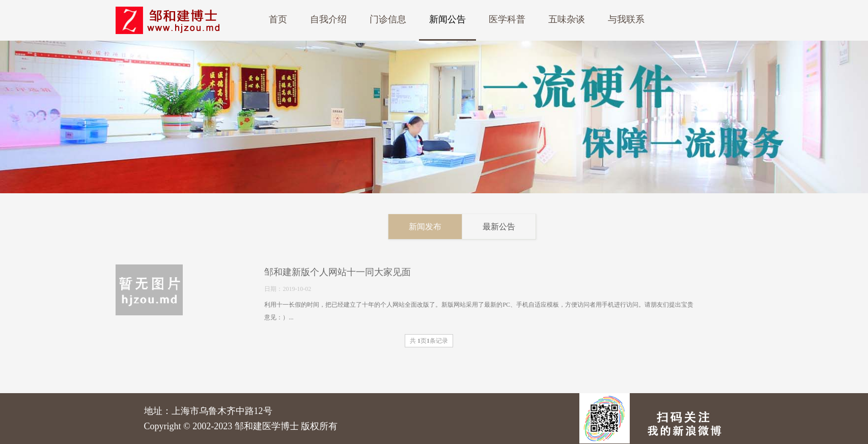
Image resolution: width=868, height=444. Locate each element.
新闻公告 (447, 19)
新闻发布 (437, 227)
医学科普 (507, 19)
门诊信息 (388, 19)
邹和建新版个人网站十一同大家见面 (326, 272)
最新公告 (511, 227)
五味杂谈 (567, 19)
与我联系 (626, 19)
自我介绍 (328, 19)
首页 (278, 19)
